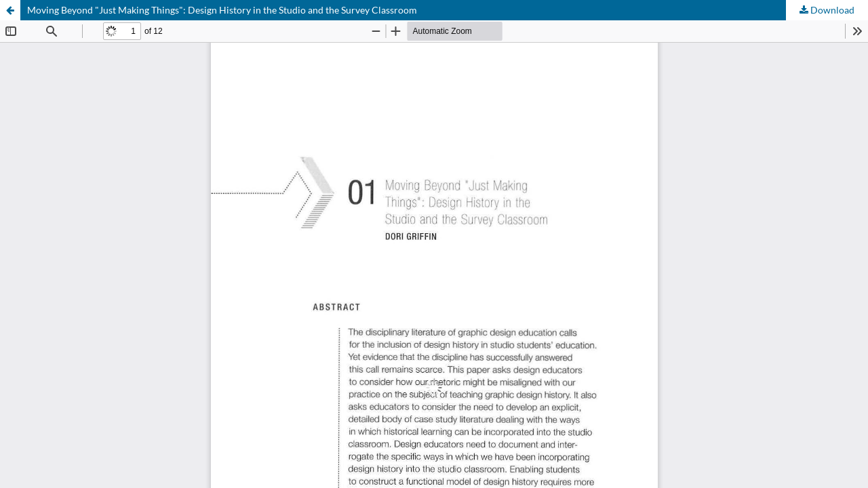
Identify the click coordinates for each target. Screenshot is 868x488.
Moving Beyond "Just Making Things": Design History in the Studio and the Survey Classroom (222, 10)
